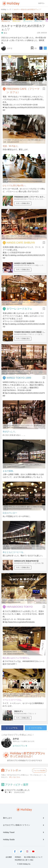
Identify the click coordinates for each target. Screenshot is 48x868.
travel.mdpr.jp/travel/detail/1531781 (17, 427)
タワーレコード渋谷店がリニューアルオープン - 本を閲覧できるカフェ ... (23, 302)
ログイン (41, 3)
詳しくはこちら (15, 777)
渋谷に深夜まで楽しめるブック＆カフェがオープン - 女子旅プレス (22, 425)
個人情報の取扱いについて (33, 857)
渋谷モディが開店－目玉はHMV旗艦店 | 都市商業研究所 (18, 600)
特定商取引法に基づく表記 (24, 860)
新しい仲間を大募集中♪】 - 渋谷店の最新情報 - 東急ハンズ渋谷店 (21, 236)
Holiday (11, 3)
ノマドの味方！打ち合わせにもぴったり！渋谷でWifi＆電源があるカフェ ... (25, 140)
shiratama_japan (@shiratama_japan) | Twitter (16, 694)
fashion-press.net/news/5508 (14, 304)
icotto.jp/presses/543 (13, 142)
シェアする (12, 728)
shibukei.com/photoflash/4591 (16, 654)
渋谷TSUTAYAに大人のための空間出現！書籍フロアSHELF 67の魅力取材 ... (25, 507)
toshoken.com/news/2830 (13, 602)
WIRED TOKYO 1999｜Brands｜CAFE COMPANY (17, 371)
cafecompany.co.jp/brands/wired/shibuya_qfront (19, 373)
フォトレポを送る (39, 770)
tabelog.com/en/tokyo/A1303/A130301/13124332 (20, 84)
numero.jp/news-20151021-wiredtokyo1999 (19, 548)
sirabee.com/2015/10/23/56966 (16, 467)
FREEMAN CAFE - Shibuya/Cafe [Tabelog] (14, 82)
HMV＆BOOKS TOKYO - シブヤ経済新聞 (15, 652)
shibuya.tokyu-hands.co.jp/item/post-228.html (19, 238)
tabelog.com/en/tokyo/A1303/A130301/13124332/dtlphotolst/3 (25, 181)
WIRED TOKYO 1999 (19, 378)
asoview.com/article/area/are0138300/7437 (19, 509)
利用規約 (18, 857)
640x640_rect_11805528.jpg (11, 180)
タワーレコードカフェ (19, 309)
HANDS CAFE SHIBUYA (21, 243)
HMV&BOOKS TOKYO (20, 607)
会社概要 (9, 857)
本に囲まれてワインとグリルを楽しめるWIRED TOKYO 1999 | (21, 546)
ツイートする (35, 728)
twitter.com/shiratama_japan (15, 696)
